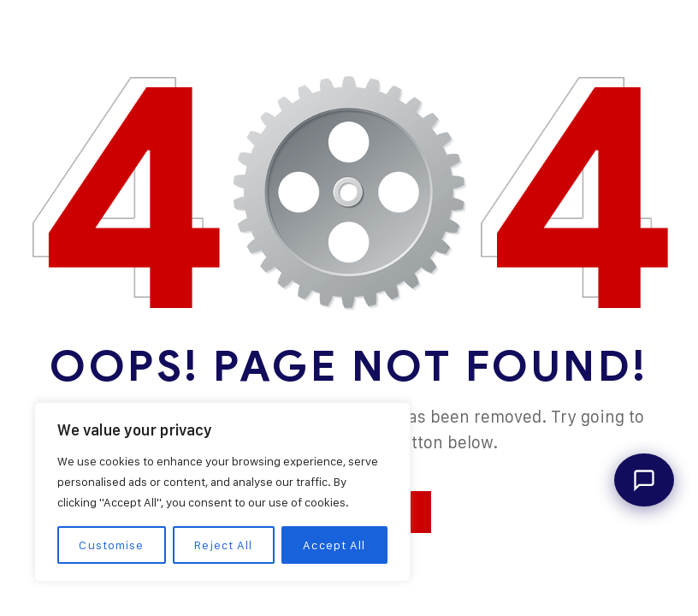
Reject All (223, 545)
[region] (222, 492)
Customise (111, 545)
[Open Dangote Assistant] (644, 480)
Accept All (334, 545)
